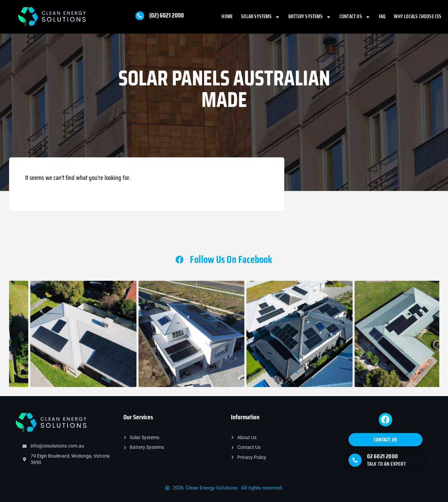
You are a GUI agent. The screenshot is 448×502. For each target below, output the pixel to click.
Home (227, 16)
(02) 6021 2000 (167, 15)
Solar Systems (260, 17)
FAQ (382, 16)
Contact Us (355, 17)
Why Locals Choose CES (418, 16)
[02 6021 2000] (355, 460)
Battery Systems (310, 17)
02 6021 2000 (382, 456)
